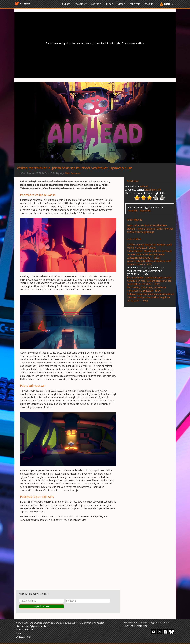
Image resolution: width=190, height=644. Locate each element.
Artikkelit (96, 4)
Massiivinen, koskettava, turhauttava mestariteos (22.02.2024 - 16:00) (146, 289)
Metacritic (133, 210)
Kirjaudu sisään (42, 606)
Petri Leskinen (73, 173)
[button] (166, 4)
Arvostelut (81, 4)
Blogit (110, 4)
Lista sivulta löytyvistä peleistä (32, 626)
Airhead (144, 186)
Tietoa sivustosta (25, 630)
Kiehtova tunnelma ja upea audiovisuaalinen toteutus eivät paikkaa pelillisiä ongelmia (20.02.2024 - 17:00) (150, 297)
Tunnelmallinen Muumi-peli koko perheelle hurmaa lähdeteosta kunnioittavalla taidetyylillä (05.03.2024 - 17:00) (149, 254)
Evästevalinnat (24, 637)
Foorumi (149, 4)
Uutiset (66, 4)
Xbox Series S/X (153, 190)
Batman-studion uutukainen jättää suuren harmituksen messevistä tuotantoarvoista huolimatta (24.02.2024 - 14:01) (149, 281)
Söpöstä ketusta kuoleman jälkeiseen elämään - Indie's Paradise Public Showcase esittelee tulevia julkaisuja (150, 229)
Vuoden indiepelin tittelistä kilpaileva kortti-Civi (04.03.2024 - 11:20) (149, 263)
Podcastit (135, 4)
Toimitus (21, 633)
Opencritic (145, 210)
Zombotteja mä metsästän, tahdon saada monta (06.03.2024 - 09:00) (149, 246)
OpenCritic (129, 626)
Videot (121, 4)
